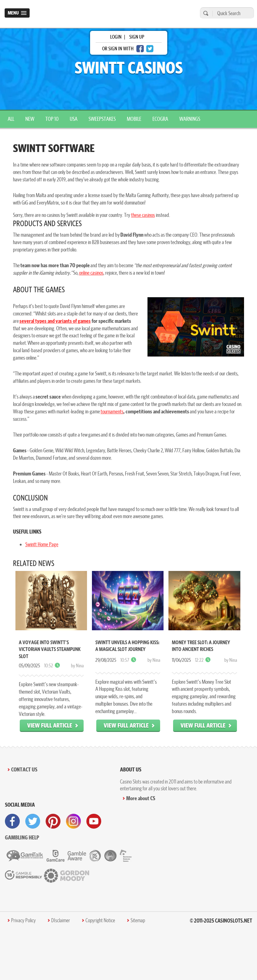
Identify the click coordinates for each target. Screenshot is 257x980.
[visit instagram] (73, 821)
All (11, 119)
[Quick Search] (232, 13)
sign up (137, 37)
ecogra (160, 119)
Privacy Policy (23, 920)
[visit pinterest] (53, 821)
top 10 (52, 119)
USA (74, 119)
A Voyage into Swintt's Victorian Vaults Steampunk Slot (50, 649)
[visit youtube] (94, 821)
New (30, 119)
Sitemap (138, 920)
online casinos (91, 273)
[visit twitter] (33, 821)
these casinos (143, 215)
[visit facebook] (12, 821)
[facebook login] (140, 49)
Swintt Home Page (42, 544)
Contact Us (24, 769)
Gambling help (22, 837)
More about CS (141, 798)
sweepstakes (102, 119)
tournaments (112, 411)
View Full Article (50, 725)
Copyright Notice (100, 920)
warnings (190, 119)
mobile (134, 119)
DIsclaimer (61, 920)
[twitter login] (150, 49)
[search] (205, 13)
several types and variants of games (55, 321)
